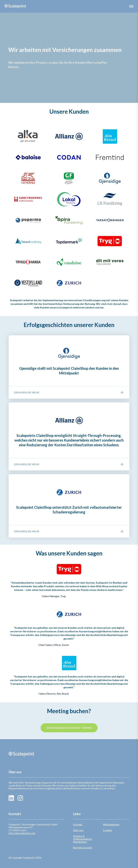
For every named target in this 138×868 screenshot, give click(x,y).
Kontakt (78, 825)
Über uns (78, 830)
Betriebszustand (82, 848)
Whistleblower (111, 825)
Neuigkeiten (80, 842)
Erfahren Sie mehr (69, 392)
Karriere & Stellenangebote (83, 838)
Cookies (108, 830)
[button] (131, 6)
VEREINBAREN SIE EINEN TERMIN (69, 728)
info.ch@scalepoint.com (22, 833)
